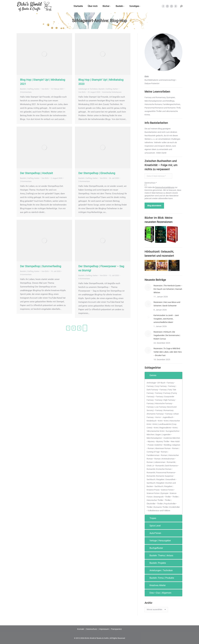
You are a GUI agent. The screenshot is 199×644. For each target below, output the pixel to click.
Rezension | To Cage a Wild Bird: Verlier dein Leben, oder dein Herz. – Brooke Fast (168, 352)
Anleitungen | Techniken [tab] (159, 570)
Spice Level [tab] (153, 526)
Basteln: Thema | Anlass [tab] (159, 556)
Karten (37, 89)
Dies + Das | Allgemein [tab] (159, 593)
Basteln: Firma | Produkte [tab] (160, 578)
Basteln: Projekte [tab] (156, 563)
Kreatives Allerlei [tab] (156, 585)
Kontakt (81, 629)
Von (45, 89)
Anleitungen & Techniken (88, 89)
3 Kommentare (26, 92)
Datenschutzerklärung (165, 187)
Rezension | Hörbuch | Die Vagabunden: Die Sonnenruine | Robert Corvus (167, 335)
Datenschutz (92, 629)
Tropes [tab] (151, 518)
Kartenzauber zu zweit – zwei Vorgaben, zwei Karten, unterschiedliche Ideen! (166, 319)
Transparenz (116, 629)
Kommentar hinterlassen (112, 92)
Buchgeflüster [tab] (154, 548)
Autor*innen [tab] (153, 533)
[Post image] (148, 287)
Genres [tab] (151, 375)
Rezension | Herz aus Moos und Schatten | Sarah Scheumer (167, 304)
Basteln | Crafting (27, 89)
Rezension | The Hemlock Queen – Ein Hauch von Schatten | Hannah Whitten (168, 289)
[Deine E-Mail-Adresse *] (158, 176)
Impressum (104, 629)
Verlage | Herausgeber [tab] (158, 541)
